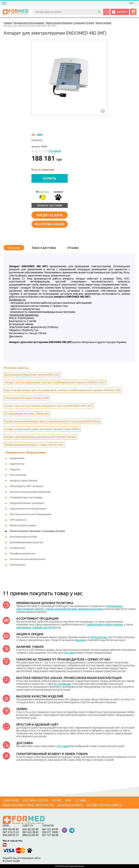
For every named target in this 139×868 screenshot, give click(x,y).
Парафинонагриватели (23, 553)
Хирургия (15, 469)
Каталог (120, 12)
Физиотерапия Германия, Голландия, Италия (37, 531)
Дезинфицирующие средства (26, 542)
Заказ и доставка (44, 248)
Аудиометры (17, 464)
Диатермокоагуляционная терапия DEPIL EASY (32, 375)
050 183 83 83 (11, 829)
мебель (39, 609)
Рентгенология (18, 475)
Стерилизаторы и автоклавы (26, 497)
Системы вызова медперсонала (28, 559)
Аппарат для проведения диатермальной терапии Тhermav (40, 437)
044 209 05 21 (11, 835)
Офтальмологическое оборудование (30, 514)
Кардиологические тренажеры (27, 503)
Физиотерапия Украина (23, 525)
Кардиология (17, 458)
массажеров (24, 627)
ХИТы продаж (99, 637)
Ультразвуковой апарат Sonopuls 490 (27, 398)
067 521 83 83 (50, 829)
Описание (14, 248)
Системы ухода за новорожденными (30, 492)
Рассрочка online (50, 224)
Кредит (57, 800)
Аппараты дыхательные (24, 480)
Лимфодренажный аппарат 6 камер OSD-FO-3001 (34, 445)
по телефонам (62, 684)
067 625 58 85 (30, 832)
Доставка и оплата (36, 800)
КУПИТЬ (50, 178)
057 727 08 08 (50, 835)
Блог (69, 800)
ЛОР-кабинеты (18, 520)
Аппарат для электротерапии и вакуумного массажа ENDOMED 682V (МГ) (48, 406)
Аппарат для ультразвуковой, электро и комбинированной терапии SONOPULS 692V (55, 382)
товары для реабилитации (61, 609)
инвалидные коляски (91, 609)
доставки (70, 653)
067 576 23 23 (11, 832)
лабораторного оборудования (105, 624)
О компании (11, 800)
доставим (63, 746)
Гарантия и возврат (70, 805)
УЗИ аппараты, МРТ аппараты (27, 486)
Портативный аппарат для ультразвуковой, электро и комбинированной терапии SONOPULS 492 (63, 390)
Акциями (80, 640)
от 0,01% (50, 215)
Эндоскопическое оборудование (28, 509)
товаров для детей (44, 627)
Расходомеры (18, 565)
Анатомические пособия (23, 537)
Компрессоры (17, 548)
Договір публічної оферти (104, 805)
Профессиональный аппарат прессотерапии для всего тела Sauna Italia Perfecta (52, 421)
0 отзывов (55, 151)
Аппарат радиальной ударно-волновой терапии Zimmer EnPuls (42, 429)
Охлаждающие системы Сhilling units (27, 414)
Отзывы (73, 248)
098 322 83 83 (30, 835)
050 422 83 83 (30, 829)
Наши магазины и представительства (28, 805)
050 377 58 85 (50, 832)
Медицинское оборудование (26, 452)
